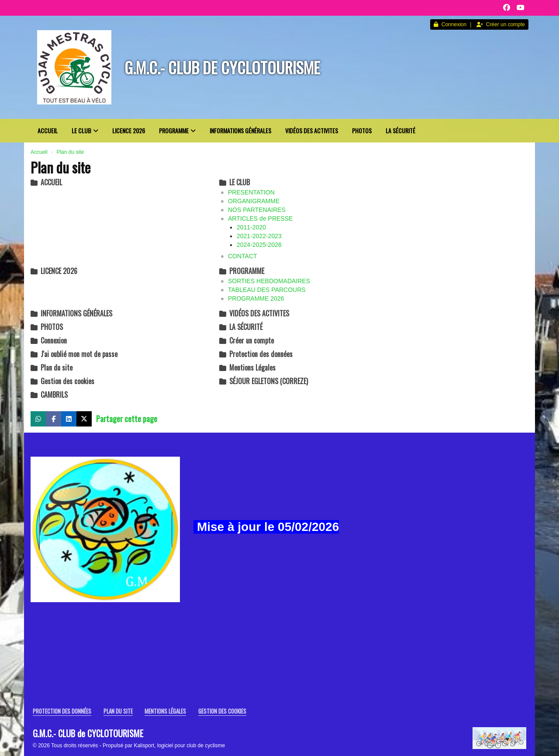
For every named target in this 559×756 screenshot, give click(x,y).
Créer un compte (501, 24)
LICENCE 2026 (129, 130)
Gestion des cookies (62, 381)
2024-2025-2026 (259, 245)
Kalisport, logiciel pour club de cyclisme (179, 746)
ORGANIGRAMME (254, 201)
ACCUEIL (48, 130)
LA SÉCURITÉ (400, 130)
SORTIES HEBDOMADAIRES (269, 281)
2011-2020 (251, 227)
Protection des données (256, 354)
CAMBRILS (49, 395)
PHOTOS (362, 130)
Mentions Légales (247, 368)
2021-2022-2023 (259, 236)
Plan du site (52, 368)
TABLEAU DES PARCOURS (267, 290)
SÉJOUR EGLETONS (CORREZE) (264, 381)
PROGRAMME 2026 (256, 298)
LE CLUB (85, 130)
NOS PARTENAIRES (257, 210)
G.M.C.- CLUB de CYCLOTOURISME (222, 67)
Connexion (450, 24)
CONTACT (243, 256)
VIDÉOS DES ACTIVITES (312, 130)
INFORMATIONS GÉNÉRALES (240, 130)
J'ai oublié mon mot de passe (74, 354)
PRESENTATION (251, 192)
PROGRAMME (177, 130)
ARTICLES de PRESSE (260, 218)
